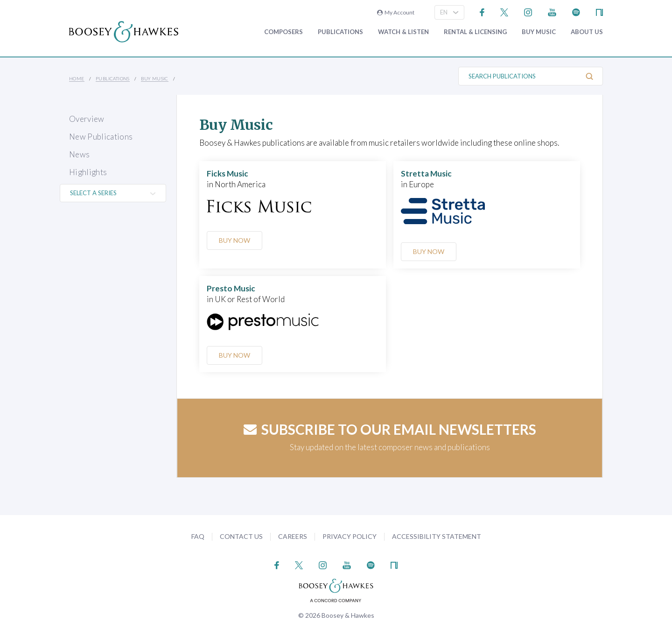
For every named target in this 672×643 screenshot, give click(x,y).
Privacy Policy (350, 536)
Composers (283, 32)
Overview (87, 119)
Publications (340, 32)
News (79, 154)
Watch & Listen (403, 32)
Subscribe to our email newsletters (390, 429)
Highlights (88, 172)
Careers (293, 536)
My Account (396, 12)
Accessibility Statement (437, 536)
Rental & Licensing (475, 32)
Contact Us (241, 536)
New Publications (101, 137)
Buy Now (234, 240)
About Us (587, 32)
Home (77, 78)
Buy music (539, 32)
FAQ (198, 536)
